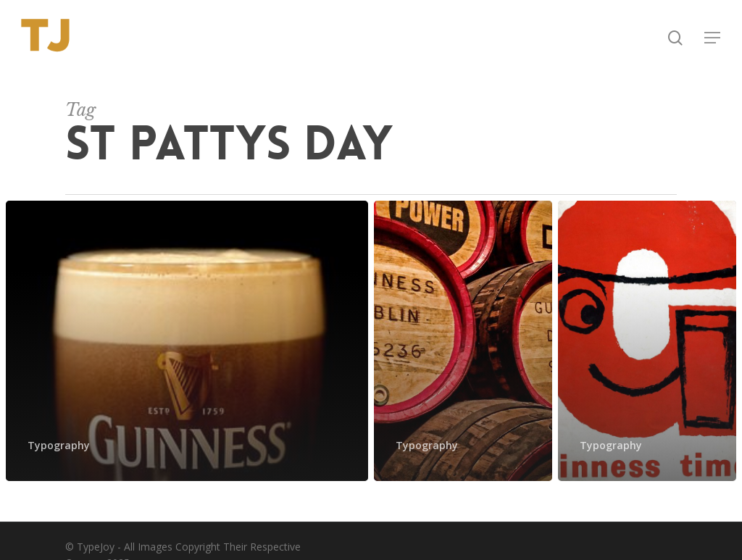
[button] (713, 38)
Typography (59, 445)
